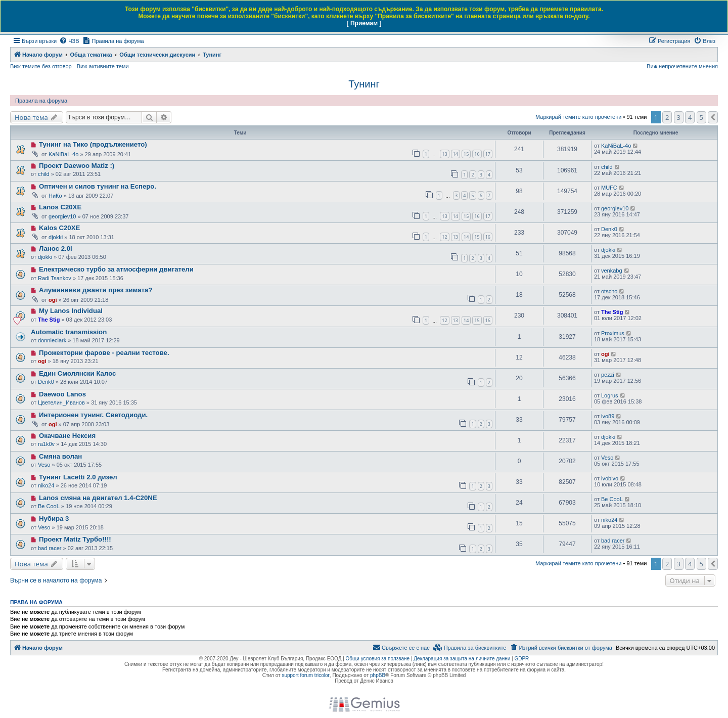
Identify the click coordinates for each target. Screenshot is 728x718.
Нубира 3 (54, 519)
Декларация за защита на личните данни (462, 659)
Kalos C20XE (59, 228)
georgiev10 (62, 216)
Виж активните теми (103, 66)
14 (456, 154)
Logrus (610, 395)
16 (477, 154)
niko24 (46, 485)
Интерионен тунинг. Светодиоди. (93, 415)
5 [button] (701, 117)
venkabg (612, 271)
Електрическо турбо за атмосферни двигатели (116, 269)
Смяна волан (60, 456)
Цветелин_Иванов (61, 402)
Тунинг (364, 84)
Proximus (613, 333)
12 (444, 237)
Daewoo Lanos (62, 394)
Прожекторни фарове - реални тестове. (104, 353)
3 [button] (679, 117)
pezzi (608, 375)
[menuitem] (69, 41)
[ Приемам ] (364, 23)
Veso (44, 465)
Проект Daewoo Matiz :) (77, 166)
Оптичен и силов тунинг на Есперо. (98, 186)
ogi (53, 300)
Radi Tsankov (55, 278)
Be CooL (49, 506)
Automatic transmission (69, 332)
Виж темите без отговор (41, 66)
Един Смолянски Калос (77, 373)
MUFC (609, 188)
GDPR (521, 659)
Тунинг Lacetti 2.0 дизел (78, 477)
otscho (609, 291)
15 (466, 154)
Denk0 (609, 229)
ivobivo (610, 478)
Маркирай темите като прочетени (578, 117)
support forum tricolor (305, 675)
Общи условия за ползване (378, 659)
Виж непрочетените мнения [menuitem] (682, 66)
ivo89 (608, 416)
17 (488, 154)
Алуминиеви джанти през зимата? (96, 290)
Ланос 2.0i (56, 249)
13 (444, 154)
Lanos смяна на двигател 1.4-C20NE (98, 498)
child (44, 174)
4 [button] (690, 117)
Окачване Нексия (67, 436)
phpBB (378, 675)
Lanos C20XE (60, 207)
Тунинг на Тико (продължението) (93, 144)
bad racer (50, 548)
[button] (713, 117)
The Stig (49, 320)
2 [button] (667, 117)
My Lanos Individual (71, 311)
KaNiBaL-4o (63, 154)
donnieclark (52, 340)
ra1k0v (46, 444)
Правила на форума (41, 101)
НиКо (55, 196)
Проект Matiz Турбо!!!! (75, 539)
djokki (56, 237)
